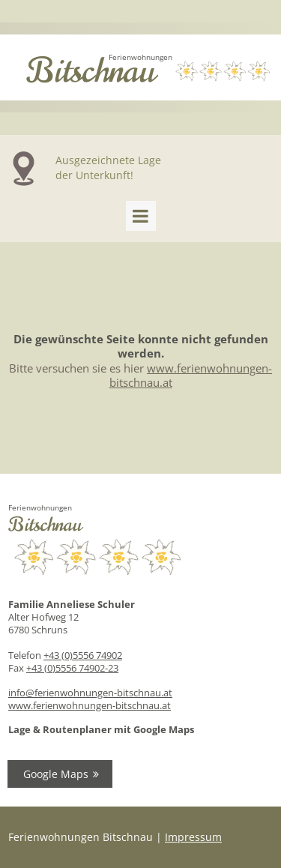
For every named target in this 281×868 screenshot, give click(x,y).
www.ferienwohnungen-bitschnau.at (90, 705)
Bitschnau (91, 71)
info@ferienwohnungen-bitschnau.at (90, 693)
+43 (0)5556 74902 (83, 655)
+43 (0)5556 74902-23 (72, 668)
